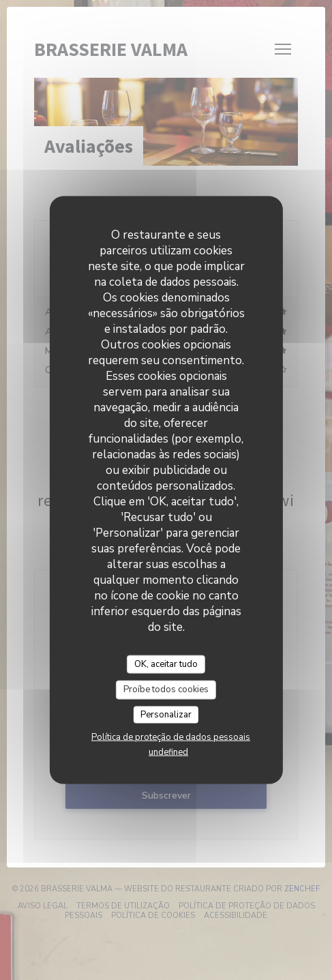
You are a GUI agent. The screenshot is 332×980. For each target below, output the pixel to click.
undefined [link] (168, 752)
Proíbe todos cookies (166, 689)
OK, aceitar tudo (166, 664)
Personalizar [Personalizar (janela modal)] (166, 714)
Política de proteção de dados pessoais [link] (171, 737)
